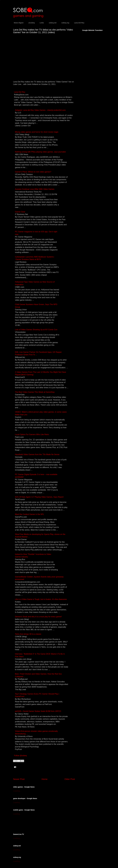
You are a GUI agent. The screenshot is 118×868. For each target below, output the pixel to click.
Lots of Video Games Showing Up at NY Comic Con (36, 330)
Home (45, 779)
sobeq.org (65, 23)
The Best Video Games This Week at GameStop (35, 392)
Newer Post (19, 779)
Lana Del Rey (79, 23)
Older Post (70, 779)
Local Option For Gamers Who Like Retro (32, 434)
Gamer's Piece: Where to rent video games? (33, 172)
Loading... (17, 791)
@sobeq (32, 23)
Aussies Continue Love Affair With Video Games (35, 189)
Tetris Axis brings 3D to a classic (28, 634)
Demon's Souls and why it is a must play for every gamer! (38, 617)
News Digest (19, 23)
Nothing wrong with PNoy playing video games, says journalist (40, 152)
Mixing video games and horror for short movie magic (37, 132)
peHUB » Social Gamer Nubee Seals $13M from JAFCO (38, 711)
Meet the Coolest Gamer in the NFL (30, 514)
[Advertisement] (40, 824)
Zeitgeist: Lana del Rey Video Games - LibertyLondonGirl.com (40, 110)
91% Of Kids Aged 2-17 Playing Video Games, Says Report (39, 497)
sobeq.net (53, 23)
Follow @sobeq (20, 756)
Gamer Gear (20, 212)
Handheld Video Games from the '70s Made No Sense (37, 454)
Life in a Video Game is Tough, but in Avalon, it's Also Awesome (41, 599)
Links (42, 23)
